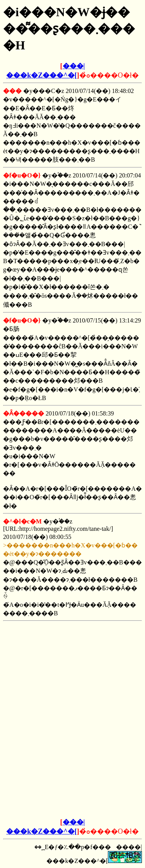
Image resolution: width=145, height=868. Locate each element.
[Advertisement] (73, 672)
